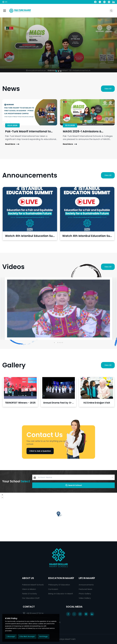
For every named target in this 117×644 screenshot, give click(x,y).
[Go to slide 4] (59, 343)
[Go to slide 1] (55, 343)
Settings (43, 636)
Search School (74, 485)
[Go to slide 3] (58, 343)
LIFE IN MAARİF (87, 578)
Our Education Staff (31, 598)
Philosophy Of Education (59, 585)
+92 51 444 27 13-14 (33, 613)
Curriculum (53, 589)
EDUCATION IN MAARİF (61, 578)
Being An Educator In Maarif (61, 594)
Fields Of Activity (29, 594)
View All (108, 89)
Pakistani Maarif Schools (33, 585)
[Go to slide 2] (56, 343)
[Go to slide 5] (61, 343)
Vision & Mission (29, 589)
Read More (12, 144)
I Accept (11, 636)
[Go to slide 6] (62, 343)
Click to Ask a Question (40, 451)
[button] (56, 71)
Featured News (85, 589)
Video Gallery (85, 598)
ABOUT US (28, 578)
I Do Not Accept (27, 636)
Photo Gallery (85, 594)
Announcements (86, 585)
